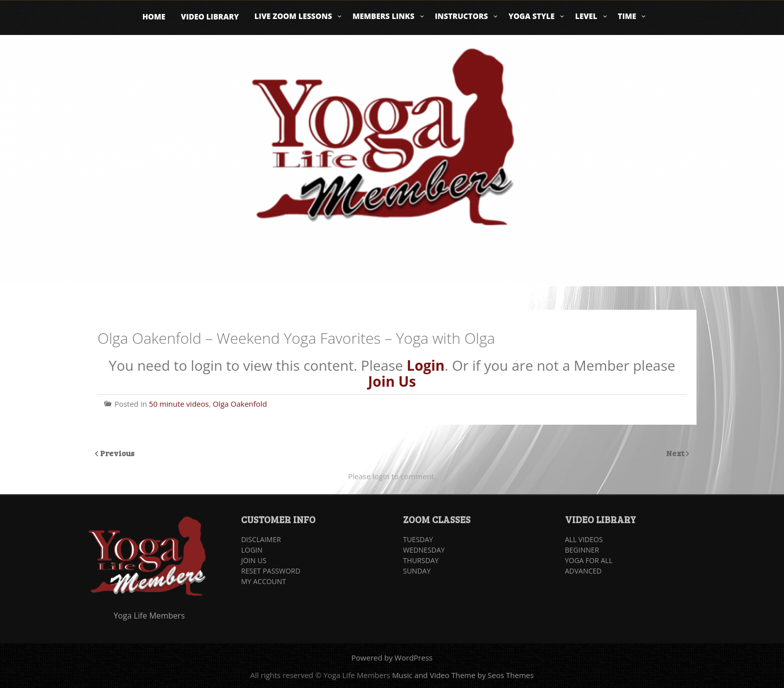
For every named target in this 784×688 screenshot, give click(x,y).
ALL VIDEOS (584, 539)
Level (586, 16)
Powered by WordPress (392, 658)
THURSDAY (421, 560)
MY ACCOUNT (263, 581)
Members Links (383, 16)
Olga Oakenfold (239, 404)
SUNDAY (417, 571)
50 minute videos (179, 404)
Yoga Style (531, 16)
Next (676, 453)
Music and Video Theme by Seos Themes (463, 675)
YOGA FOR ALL (589, 560)
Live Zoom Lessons (293, 16)
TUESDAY (418, 539)
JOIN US (254, 560)
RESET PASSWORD (270, 571)
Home (154, 16)
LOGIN (252, 550)
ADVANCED (583, 571)
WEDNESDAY (424, 550)
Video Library (210, 16)
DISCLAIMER (261, 539)
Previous (117, 453)
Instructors (461, 16)
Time (627, 16)
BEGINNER (582, 550)
